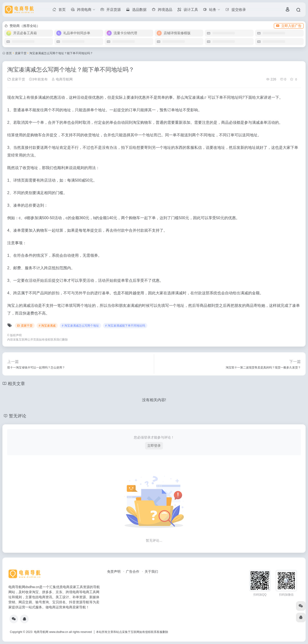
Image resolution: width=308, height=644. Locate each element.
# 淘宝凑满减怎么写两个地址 (80, 326)
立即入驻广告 (289, 26)
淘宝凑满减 (194, 97)
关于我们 (151, 572)
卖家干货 (21, 53)
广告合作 (133, 572)
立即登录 (154, 446)
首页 (9, 53)
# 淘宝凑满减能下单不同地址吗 (125, 326)
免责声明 (114, 572)
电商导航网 (62, 79)
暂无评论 (18, 416)
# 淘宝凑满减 (47, 326)
